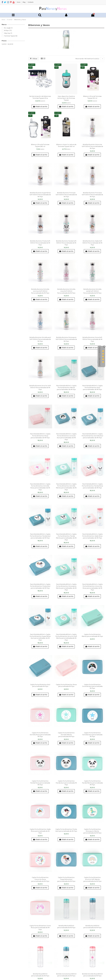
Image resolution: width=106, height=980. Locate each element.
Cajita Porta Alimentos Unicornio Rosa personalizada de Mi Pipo (40, 879)
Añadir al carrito (40, 107)
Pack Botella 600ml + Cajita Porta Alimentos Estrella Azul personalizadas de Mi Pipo (92, 436)
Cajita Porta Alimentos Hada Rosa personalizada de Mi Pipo (40, 831)
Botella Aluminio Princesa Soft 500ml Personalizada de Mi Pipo (92, 195)
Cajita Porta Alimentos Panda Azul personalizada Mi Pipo (66, 783)
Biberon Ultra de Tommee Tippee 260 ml (40, 145)
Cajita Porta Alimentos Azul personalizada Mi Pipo (40, 685)
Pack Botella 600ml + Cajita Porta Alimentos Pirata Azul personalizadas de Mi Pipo (40, 586)
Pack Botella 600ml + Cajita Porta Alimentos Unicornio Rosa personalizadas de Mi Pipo (92, 587)
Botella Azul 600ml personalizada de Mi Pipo (92, 927)
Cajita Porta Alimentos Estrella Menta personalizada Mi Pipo (66, 735)
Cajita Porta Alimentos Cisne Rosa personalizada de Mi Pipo (40, 928)
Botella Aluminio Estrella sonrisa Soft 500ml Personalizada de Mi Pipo (40, 291)
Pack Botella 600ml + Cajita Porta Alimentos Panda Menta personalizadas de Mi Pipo (66, 537)
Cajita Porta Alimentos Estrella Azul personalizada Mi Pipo (92, 735)
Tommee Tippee (11, 36)
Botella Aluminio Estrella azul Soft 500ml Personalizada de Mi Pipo (40, 339)
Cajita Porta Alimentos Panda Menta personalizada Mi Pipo (92, 783)
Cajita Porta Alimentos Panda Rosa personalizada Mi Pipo (40, 783)
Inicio (19, 2)
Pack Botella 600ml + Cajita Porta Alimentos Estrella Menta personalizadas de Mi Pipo (66, 487)
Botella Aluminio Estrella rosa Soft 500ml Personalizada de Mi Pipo (66, 291)
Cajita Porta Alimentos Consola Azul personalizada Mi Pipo (92, 686)
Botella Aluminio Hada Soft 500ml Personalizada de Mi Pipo (92, 243)
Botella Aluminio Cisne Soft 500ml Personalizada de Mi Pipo (92, 339)
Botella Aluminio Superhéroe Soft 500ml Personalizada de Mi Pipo (40, 195)
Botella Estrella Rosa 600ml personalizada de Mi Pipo (92, 975)
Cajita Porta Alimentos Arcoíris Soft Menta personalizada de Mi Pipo (92, 879)
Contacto (31, 2)
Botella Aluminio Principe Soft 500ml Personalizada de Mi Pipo (66, 195)
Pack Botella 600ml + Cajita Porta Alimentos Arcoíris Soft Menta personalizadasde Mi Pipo (66, 637)
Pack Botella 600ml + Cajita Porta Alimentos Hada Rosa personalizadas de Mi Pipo (92, 536)
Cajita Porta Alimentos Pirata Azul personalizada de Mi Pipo (66, 830)
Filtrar (34, 59)
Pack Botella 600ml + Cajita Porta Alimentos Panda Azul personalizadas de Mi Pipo (40, 536)
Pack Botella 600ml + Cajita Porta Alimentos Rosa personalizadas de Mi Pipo (40, 436)
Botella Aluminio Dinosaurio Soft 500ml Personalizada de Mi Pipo (66, 339)
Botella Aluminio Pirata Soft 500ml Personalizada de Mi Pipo (40, 243)
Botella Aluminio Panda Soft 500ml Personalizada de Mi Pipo (66, 243)
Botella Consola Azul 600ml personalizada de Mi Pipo (66, 975)
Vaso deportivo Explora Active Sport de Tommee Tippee (66, 98)
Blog (24, 2)
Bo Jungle (8, 28)
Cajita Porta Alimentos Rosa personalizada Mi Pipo (66, 685)
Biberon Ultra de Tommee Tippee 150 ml (92, 97)
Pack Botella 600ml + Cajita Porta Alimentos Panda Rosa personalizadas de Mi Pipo (92, 486)
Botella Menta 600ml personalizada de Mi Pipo (66, 927)
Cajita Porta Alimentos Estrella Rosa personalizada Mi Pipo (40, 735)
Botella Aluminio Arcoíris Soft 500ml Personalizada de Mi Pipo (40, 388)
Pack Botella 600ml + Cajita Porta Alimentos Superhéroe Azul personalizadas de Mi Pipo (40, 637)
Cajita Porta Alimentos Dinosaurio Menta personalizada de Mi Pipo (92, 831)
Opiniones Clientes (100, 357)
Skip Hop (8, 33)
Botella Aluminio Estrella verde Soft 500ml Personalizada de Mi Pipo (92, 291)
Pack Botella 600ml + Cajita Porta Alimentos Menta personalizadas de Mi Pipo (66, 388)
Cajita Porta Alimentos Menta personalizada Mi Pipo (92, 635)
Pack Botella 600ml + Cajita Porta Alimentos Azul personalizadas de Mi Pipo (92, 388)
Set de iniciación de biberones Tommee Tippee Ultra (40, 97)
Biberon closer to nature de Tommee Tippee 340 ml (66, 145)
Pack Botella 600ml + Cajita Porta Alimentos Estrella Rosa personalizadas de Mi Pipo (40, 487)
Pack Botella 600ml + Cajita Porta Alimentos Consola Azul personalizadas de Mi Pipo (66, 437)
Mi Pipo (8, 30)
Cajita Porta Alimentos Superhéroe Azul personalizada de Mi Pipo (66, 879)
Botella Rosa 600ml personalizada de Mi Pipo (40, 975)
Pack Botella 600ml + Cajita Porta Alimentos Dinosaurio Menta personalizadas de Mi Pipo (66, 587)
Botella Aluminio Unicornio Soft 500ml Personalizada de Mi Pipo (92, 146)
